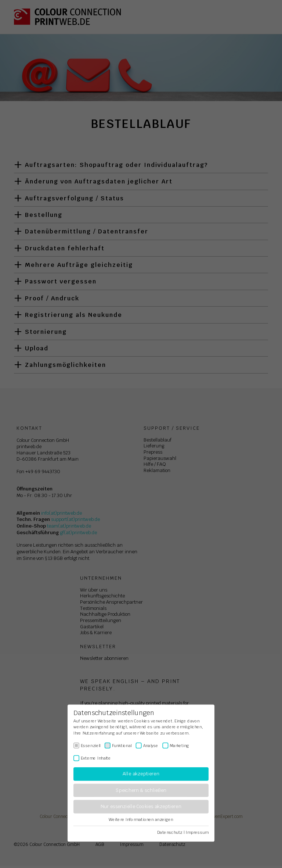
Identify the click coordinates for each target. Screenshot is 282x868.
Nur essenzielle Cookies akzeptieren (141, 807)
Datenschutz (170, 832)
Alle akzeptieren (141, 774)
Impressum (197, 832)
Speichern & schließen (141, 790)
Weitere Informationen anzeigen (141, 819)
